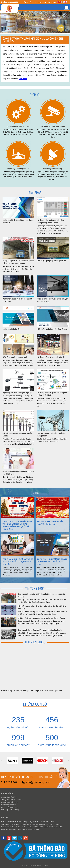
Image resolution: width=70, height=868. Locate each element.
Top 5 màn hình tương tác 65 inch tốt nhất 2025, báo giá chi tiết (18, 562)
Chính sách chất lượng (10, 802)
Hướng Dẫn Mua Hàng (10, 807)
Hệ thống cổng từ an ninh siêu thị (51, 357)
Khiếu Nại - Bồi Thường (10, 810)
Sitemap (52, 2)
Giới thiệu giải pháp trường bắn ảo (51, 261)
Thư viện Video (35, 642)
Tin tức (35, 493)
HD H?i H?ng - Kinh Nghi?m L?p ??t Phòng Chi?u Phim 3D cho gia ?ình (32, 691)
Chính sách (7, 793)
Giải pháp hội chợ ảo (11, 329)
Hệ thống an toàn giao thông (53, 126)
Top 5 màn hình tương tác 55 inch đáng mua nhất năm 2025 (52, 562)
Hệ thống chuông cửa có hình (15, 357)
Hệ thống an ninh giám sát (18, 169)
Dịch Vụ (35, 94)
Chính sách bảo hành (9, 797)
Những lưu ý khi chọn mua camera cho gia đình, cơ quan (42, 618)
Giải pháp (35, 192)
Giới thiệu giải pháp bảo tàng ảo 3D (52, 329)
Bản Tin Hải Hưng (29, 2)
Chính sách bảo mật (9, 805)
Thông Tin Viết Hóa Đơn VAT (12, 800)
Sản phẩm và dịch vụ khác (18, 126)
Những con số (35, 704)
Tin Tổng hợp (34, 588)
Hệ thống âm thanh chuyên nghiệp (17, 393)
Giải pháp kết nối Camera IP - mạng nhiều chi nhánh (40, 630)
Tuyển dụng (42, 2)
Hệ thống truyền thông (53, 169)
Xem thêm (23, 79)
